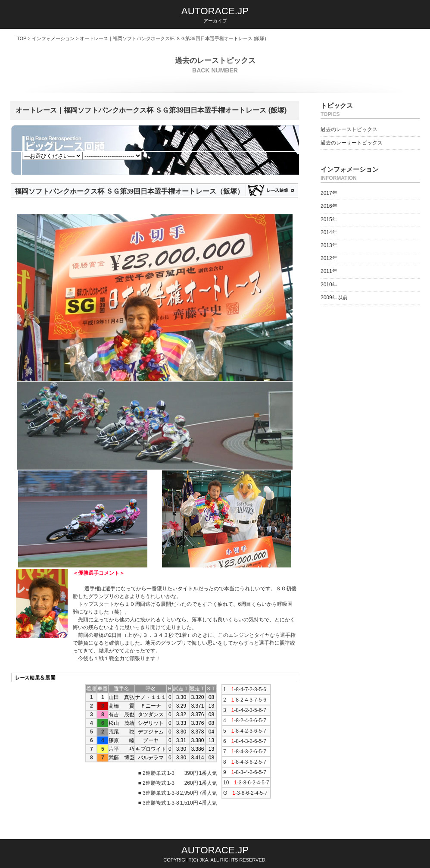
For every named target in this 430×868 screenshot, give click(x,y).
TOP (22, 38)
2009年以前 (334, 298)
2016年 (329, 206)
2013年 (329, 245)
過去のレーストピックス (349, 129)
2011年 (329, 271)
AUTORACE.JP (215, 11)
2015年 (329, 219)
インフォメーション (53, 38)
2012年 (329, 258)
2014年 (329, 232)
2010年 (329, 285)
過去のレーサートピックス (352, 143)
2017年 (329, 193)
